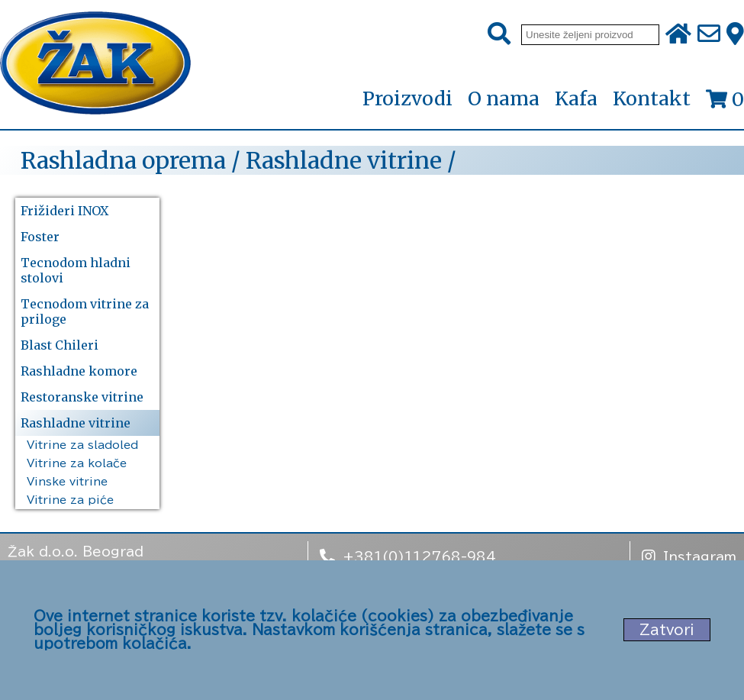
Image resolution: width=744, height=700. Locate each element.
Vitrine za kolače (77, 463)
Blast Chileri (60, 345)
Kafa (576, 98)
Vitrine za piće (70, 500)
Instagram (689, 556)
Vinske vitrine (67, 482)
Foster (40, 237)
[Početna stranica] (95, 65)
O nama (504, 98)
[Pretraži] (499, 34)
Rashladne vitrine (76, 423)
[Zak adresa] (735, 34)
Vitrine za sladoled (82, 445)
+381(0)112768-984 (408, 556)
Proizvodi (407, 99)
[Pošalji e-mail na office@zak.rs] (709, 34)
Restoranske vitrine (82, 397)
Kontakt (652, 98)
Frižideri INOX (64, 211)
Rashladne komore (79, 371)
